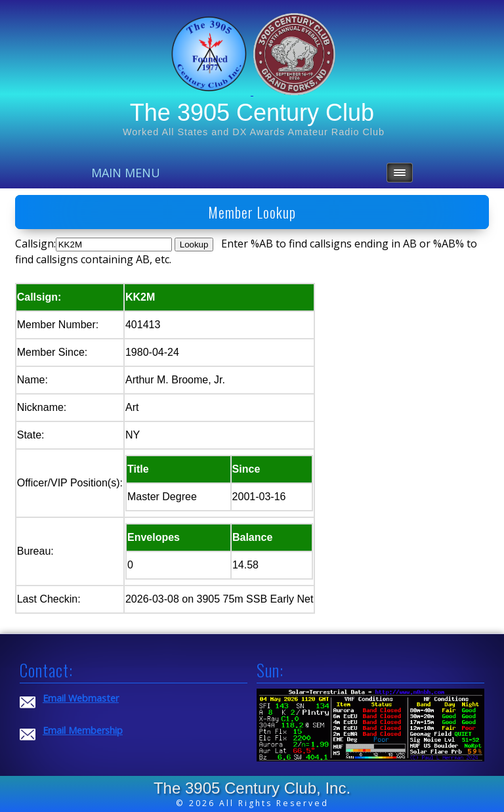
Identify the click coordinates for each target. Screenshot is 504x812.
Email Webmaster (81, 698)
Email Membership (83, 730)
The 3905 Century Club (252, 113)
